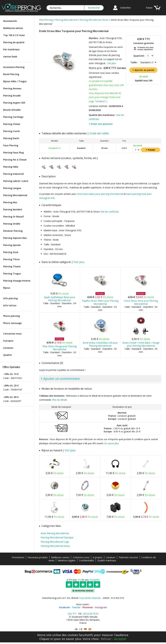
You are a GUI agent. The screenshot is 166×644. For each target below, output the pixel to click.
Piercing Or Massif (14, 217)
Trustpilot (95, 580)
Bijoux (7, 288)
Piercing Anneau (12, 88)
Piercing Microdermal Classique (57, 537)
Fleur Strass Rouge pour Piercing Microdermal (59, 348)
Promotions (18, 557)
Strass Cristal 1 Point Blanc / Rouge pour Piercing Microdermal (141, 344)
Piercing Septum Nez (15, 238)
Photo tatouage (12, 323)
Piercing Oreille (12, 224)
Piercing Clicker (12, 124)
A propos (8, 341)
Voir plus (79, 262)
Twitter (76, 607)
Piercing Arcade (12, 96)
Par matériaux (11, 49)
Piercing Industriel (13, 174)
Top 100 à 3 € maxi (14, 35)
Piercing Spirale (12, 245)
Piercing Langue (12, 188)
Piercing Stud (11, 252)
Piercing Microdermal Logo (55, 542)
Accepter (120, 639)
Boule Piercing (11, 74)
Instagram (101, 607)
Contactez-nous (12, 334)
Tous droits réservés (90, 598)
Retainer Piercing (13, 231)
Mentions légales (67, 560)
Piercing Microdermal (15, 195)
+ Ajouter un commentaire (60, 379)
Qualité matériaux (107, 560)
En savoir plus (112, 443)
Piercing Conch (12, 131)
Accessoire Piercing (14, 67)
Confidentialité (86, 560)
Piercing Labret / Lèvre (16, 181)
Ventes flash (10, 57)
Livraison (8, 348)
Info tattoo (10, 305)
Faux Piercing (11, 145)
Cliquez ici (46, 639)
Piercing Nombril (13, 209)
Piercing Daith (11, 138)
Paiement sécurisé (128, 557)
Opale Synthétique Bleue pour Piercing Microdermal (59, 299)
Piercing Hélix (11, 167)
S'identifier (125, 8)
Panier (149, 8)
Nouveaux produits (38, 557)
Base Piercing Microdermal (55, 533)
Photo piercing (12, 316)
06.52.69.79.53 (91, 614)
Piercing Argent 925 (14, 103)
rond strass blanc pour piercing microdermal (100, 194)
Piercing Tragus (12, 274)
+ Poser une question (101, 124)
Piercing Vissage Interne (17, 281)
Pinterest (88, 607)
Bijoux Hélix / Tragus (15, 81)
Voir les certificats (110, 212)
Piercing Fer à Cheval (15, 160)
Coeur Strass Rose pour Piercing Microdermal (141, 302)
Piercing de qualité (14, 42)
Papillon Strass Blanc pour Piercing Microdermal (100, 302)
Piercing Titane (12, 266)
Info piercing (10, 298)
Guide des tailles (99, 133)
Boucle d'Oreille (12, 110)
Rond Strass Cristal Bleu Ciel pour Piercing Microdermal (100, 344)
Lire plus (112, 63)
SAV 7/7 (72, 614)
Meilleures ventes (13, 28)
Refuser (106, 639)
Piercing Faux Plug (13, 153)
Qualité (7, 355)
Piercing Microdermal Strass (55, 546)
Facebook (64, 607)
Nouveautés (10, 21)
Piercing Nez (10, 202)
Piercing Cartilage (13, 117)
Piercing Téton (12, 259)
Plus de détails (60, 400)
